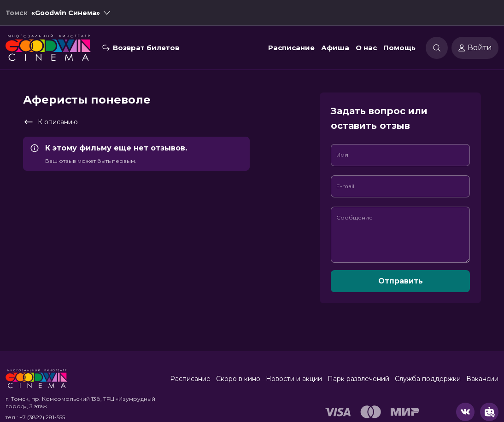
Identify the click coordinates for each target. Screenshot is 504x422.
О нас (366, 48)
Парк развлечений (358, 379)
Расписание (291, 48)
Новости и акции (294, 379)
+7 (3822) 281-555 (42, 417)
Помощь (399, 48)
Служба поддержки (428, 379)
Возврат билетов (146, 48)
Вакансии (482, 379)
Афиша (335, 48)
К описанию (50, 122)
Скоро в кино (238, 379)
